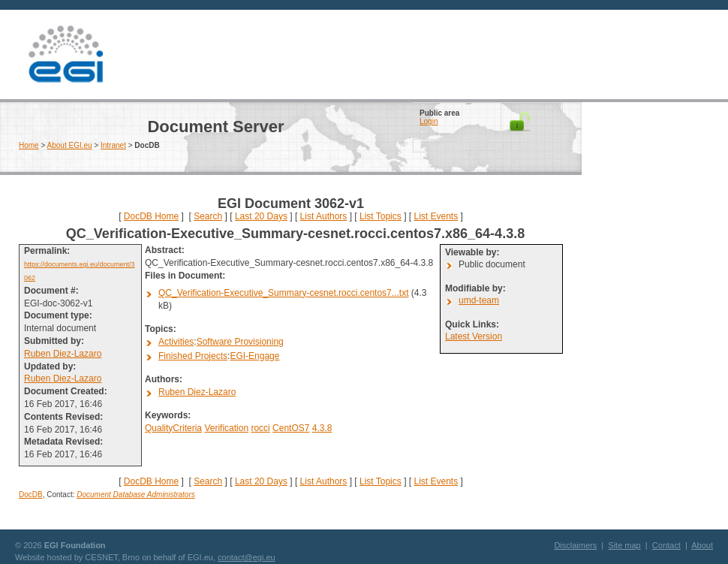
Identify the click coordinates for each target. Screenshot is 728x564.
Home (29, 145)
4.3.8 (322, 428)
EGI (65, 54)
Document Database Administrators (135, 495)
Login (429, 121)
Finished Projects (193, 356)
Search (208, 216)
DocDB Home (151, 216)
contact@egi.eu (247, 557)
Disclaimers (575, 545)
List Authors (324, 216)
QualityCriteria (173, 428)
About (702, 545)
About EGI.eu (70, 145)
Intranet (113, 145)
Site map (624, 545)
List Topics (381, 216)
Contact (666, 545)
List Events (436, 216)
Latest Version (474, 336)
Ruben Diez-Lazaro (63, 354)
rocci (260, 428)
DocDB (31, 495)
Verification (226, 428)
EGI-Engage (254, 356)
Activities (176, 342)
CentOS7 (291, 428)
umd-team (479, 300)
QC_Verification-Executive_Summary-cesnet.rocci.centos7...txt (283, 293)
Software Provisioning (240, 342)
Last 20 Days (261, 216)
